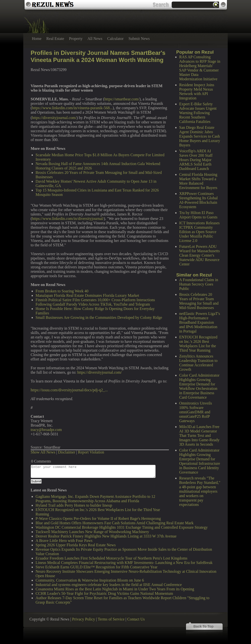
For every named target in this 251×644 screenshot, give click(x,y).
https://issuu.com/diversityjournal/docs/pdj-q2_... (69, 390)
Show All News (43, 452)
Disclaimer (67, 452)
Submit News (139, 39)
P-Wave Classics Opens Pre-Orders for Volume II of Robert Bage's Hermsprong (98, 519)
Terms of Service (111, 619)
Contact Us (136, 619)
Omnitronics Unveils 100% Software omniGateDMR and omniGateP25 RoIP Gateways (196, 412)
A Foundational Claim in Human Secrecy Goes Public (199, 284)
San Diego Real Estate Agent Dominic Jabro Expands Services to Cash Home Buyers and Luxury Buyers (200, 136)
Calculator (116, 39)
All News (95, 39)
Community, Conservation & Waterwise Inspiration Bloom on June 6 (90, 580)
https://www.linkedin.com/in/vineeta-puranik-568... (72, 108)
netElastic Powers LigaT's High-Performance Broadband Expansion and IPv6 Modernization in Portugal (200, 322)
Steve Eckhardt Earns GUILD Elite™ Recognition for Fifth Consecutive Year (96, 567)
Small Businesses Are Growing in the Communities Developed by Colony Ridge (99, 317)
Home (37, 39)
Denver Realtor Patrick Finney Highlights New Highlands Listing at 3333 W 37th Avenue (106, 536)
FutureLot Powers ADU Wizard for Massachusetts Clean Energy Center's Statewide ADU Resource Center (200, 255)
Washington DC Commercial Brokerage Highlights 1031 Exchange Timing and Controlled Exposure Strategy (122, 527)
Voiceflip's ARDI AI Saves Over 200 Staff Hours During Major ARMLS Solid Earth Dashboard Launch (196, 160)
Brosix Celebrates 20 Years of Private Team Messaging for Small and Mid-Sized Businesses (199, 301)
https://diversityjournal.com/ (54, 118)
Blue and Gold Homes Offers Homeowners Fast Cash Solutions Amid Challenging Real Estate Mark (115, 523)
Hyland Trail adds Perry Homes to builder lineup (74, 505)
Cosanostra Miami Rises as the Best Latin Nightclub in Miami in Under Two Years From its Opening (115, 589)
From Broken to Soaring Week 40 (62, 291)
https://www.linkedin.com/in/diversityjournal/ (68, 219)
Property (76, 39)
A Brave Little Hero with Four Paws (64, 541)
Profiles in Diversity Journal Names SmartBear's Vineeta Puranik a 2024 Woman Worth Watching (98, 56)
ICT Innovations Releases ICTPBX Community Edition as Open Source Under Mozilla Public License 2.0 (199, 232)
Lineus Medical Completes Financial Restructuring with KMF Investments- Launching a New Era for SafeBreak (124, 563)
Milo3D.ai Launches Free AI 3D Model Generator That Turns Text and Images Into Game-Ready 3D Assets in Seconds (199, 435)
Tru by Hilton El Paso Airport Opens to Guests (198, 215)
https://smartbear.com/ (122, 99)
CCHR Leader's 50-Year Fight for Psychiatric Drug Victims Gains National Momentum (104, 593)
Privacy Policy (84, 619)
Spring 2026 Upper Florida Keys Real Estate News (76, 545)
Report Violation (91, 452)
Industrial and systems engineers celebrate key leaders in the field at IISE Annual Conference (109, 585)
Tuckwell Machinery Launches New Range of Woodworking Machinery (92, 532)
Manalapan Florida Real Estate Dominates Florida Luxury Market (87, 295)
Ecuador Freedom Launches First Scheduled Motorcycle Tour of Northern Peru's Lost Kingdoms (112, 558)
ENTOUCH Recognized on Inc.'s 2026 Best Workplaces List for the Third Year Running (198, 344)
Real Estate (55, 39)
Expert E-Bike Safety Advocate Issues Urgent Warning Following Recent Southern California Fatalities (198, 113)
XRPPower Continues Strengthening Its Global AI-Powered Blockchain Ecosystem (198, 200)
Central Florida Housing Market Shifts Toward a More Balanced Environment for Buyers (198, 181)
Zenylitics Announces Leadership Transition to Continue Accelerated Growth (198, 363)
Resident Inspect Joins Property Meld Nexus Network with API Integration (197, 91)
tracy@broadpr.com (46, 430)
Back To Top (203, 626)
